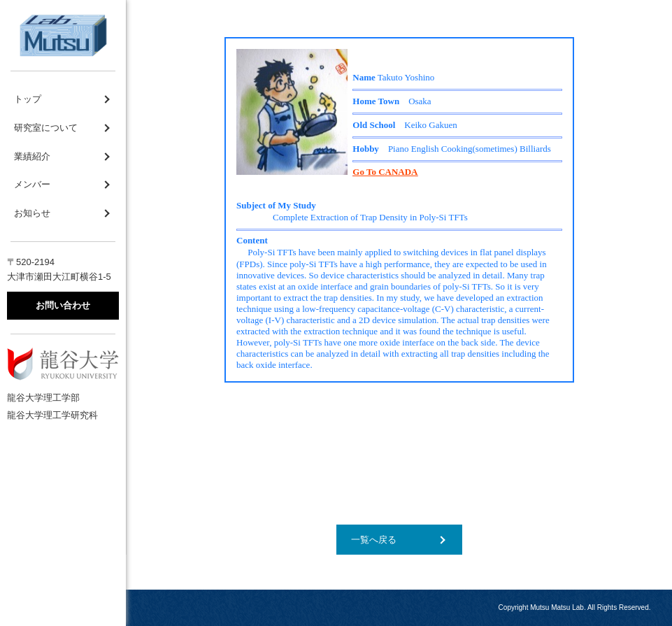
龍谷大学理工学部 (43, 398)
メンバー (32, 184)
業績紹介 (32, 156)
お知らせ (32, 213)
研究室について (46, 128)
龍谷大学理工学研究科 (52, 415)
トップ (28, 99)
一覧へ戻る (374, 540)
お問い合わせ (63, 305)
